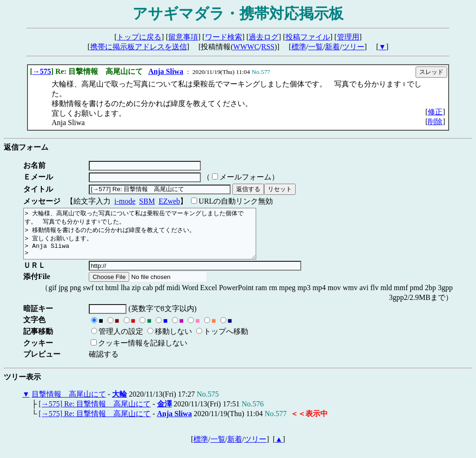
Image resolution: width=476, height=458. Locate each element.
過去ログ (264, 37)
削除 (435, 122)
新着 (332, 47)
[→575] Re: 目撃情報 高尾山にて (95, 414)
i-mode (125, 201)
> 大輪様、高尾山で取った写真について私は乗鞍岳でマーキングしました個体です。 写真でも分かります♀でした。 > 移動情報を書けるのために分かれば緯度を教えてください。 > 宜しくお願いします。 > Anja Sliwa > (154, 239)
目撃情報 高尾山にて (69, 404)
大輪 (119, 404)
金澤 (165, 414)
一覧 (316, 47)
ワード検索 (224, 37)
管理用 (348, 37)
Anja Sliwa (166, 71)
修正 (435, 112)
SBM (147, 201)
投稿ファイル (308, 37)
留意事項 (183, 37)
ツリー (353, 47)
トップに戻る (139, 37)
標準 (299, 47)
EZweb (169, 201)
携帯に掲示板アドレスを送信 (139, 47)
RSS (268, 47)
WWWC (246, 47)
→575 (42, 71)
